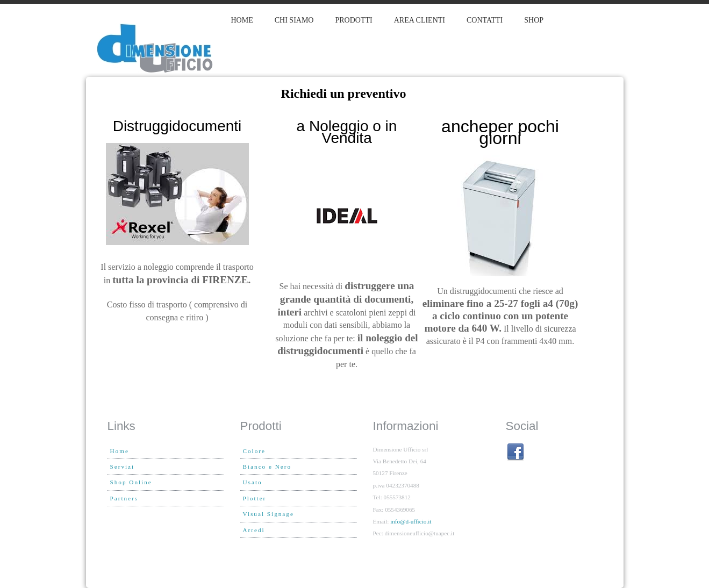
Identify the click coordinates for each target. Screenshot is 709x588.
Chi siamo (294, 20)
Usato (253, 482)
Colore (254, 451)
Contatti (485, 20)
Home (242, 20)
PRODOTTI (353, 20)
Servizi (123, 467)
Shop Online (131, 482)
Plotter (255, 498)
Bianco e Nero (267, 467)
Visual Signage (268, 514)
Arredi (254, 530)
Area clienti (420, 20)
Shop (534, 20)
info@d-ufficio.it (411, 521)
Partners (124, 498)
